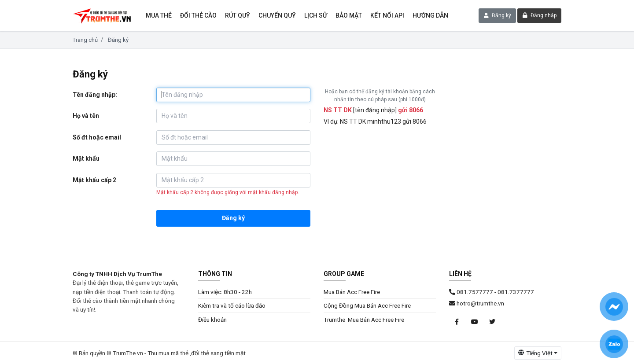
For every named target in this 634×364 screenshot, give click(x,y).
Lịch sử (316, 15)
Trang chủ (85, 40)
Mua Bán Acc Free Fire (352, 292)
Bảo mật (349, 15)
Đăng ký (498, 15)
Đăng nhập (540, 15)
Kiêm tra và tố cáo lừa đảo (232, 305)
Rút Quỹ (238, 15)
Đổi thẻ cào (198, 15)
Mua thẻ (159, 15)
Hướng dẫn (430, 15)
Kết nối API (387, 15)
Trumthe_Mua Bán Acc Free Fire (364, 320)
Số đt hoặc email (97, 137)
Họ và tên (86, 116)
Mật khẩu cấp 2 (94, 180)
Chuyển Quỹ (277, 15)
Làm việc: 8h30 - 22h (225, 292)
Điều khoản (212, 320)
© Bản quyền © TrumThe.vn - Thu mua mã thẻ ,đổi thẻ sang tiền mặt (159, 353)
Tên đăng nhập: (95, 95)
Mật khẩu (86, 158)
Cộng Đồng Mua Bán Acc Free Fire (367, 305)
